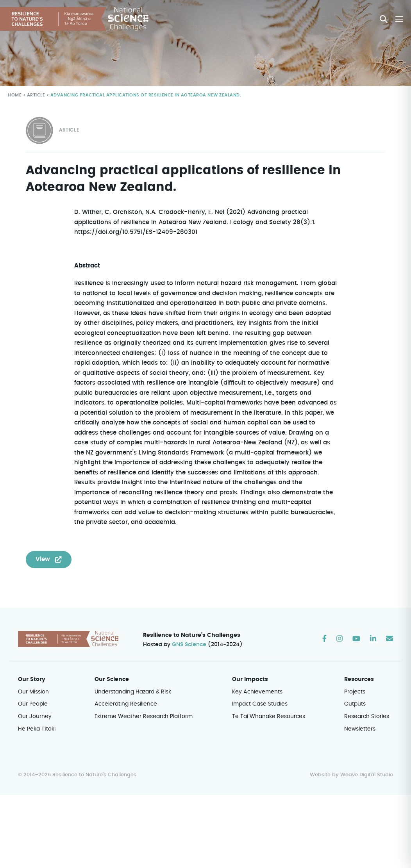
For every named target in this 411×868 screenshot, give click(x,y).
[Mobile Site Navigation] (399, 19)
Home (14, 95)
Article (35, 95)
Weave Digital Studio (366, 765)
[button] (384, 19)
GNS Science (189, 635)
